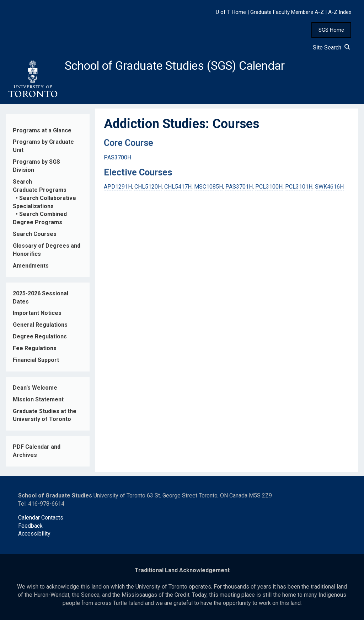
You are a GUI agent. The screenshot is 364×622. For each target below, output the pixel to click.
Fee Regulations (35, 350)
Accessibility (34, 536)
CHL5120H (148, 189)
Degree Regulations (40, 339)
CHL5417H (178, 189)
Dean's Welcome (35, 390)
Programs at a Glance (42, 132)
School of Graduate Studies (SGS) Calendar (187, 67)
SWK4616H (329, 189)
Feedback (30, 528)
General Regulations (40, 327)
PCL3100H (269, 189)
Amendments (31, 268)
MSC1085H (208, 189)
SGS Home (331, 30)
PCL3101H (299, 189)
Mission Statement (38, 401)
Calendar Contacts (41, 519)
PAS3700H (117, 159)
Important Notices (37, 315)
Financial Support (36, 362)
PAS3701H (239, 189)
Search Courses (35, 236)
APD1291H (118, 189)
